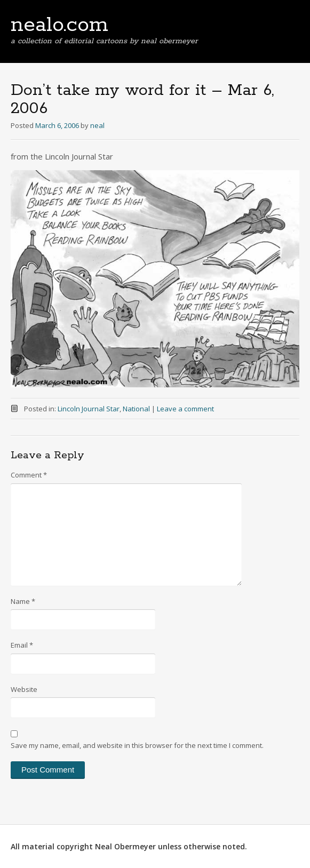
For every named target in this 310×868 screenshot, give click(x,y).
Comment (29, 475)
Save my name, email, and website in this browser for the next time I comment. (137, 745)
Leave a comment (185, 409)
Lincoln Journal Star (89, 409)
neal (97, 125)
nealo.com (59, 25)
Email (22, 645)
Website (24, 689)
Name (23, 601)
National (136, 409)
